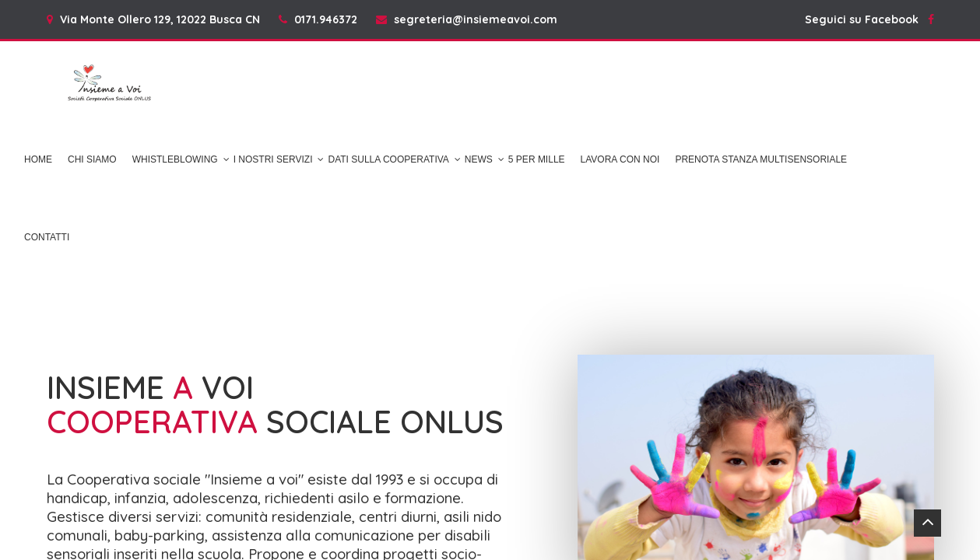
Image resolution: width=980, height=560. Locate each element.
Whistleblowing (175, 159)
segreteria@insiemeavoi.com (476, 19)
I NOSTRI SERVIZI (273, 159)
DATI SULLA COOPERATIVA (388, 159)
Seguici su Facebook (869, 19)
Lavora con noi (620, 159)
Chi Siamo (92, 159)
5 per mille (537, 159)
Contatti (47, 237)
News (479, 159)
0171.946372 (326, 19)
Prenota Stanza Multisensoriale (761, 159)
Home (38, 159)
